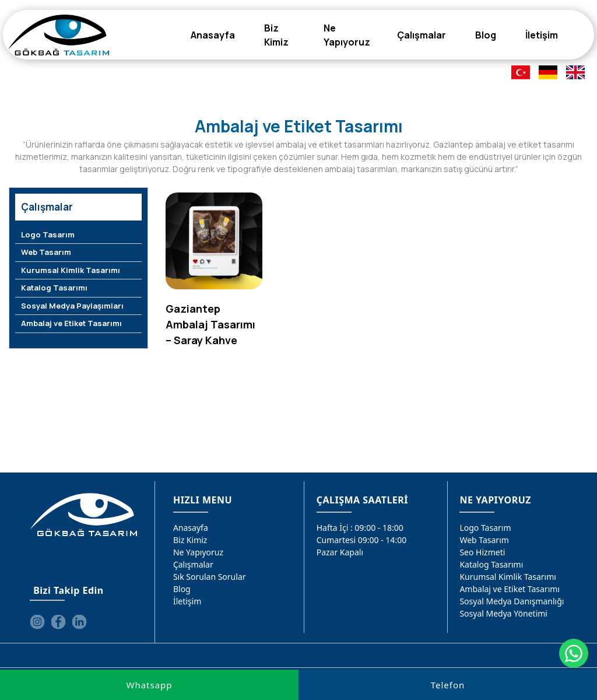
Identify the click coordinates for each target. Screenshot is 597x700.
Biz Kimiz (190, 540)
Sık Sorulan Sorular (210, 577)
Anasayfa (191, 528)
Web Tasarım (46, 252)
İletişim (187, 601)
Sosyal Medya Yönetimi (503, 613)
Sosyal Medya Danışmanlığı (512, 601)
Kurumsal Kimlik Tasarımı (71, 270)
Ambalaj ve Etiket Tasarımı (71, 323)
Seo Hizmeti (482, 552)
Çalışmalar (193, 564)
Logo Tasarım (48, 235)
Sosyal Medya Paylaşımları (72, 306)
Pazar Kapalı (340, 552)
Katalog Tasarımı (54, 288)
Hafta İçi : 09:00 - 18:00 (360, 528)
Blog (182, 589)
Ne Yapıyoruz (198, 552)
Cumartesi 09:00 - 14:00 (362, 540)
